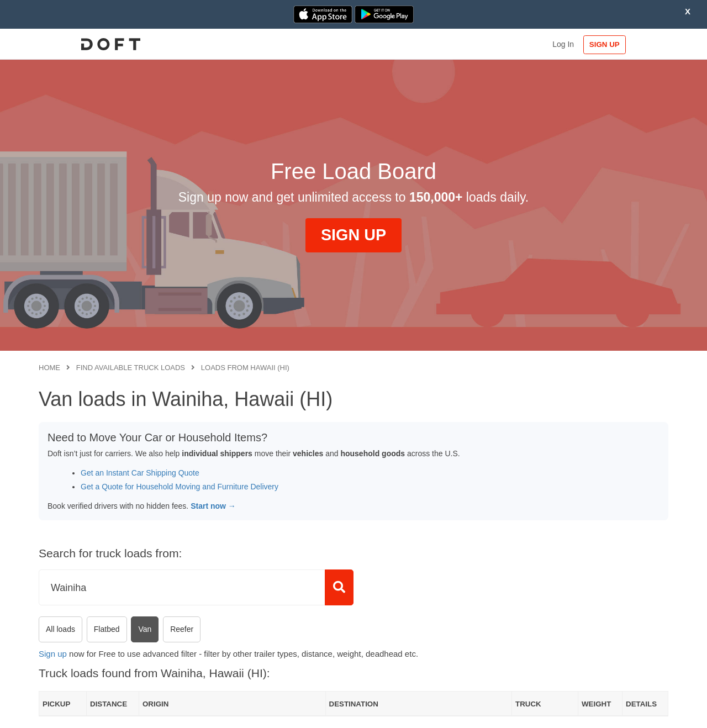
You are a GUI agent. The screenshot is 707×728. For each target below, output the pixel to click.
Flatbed (107, 629)
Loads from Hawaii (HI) (245, 368)
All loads (60, 629)
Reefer (182, 629)
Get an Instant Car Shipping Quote (140, 473)
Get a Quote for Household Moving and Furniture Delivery (180, 487)
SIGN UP (633, 44)
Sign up (53, 654)
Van (145, 629)
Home (49, 368)
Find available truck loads (131, 368)
